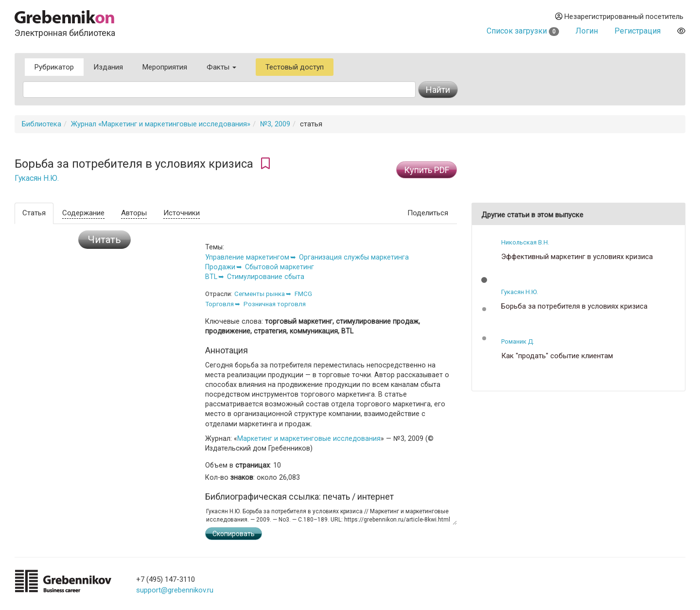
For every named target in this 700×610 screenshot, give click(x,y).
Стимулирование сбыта (266, 277)
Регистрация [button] (638, 31)
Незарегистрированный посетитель (619, 17)
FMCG (303, 294)
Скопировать (234, 534)
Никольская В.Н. (525, 242)
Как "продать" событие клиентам (557, 356)
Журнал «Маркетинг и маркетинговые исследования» (161, 124)
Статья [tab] (34, 213)
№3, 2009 (275, 124)
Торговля (219, 304)
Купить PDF (427, 170)
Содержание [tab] (83, 213)
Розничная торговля (275, 304)
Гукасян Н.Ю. (37, 178)
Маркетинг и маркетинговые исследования (309, 438)
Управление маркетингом (247, 257)
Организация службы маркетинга (354, 257)
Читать (105, 240)
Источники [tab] (182, 213)
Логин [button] (587, 31)
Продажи (220, 267)
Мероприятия (165, 67)
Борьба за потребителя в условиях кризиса (574, 306)
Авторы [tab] (134, 213)
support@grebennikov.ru (175, 590)
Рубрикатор (54, 67)
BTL (211, 277)
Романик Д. (518, 341)
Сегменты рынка (260, 294)
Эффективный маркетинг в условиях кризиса (577, 257)
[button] (484, 280)
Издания (108, 67)
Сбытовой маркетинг (280, 267)
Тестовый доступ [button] (295, 67)
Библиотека (42, 124)
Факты (221, 67)
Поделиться (428, 213)
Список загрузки (523, 31)
